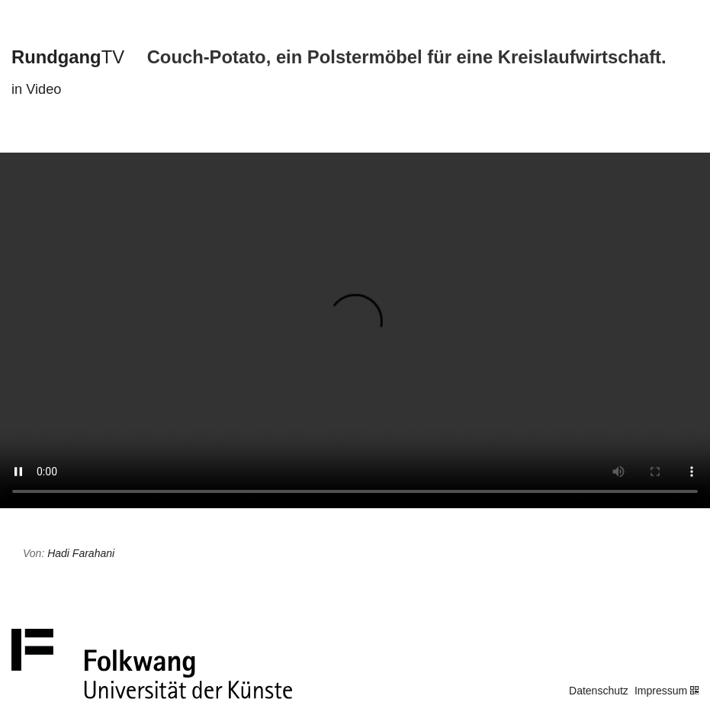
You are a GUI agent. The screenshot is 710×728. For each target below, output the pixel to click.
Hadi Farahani (81, 553)
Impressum (661, 691)
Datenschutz (599, 691)
